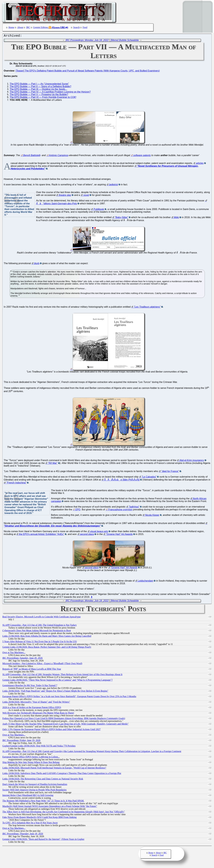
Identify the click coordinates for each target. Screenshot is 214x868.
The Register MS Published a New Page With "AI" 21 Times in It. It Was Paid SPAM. (43, 801)
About (20, 27)
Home (11, 27)
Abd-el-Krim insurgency (192, 461)
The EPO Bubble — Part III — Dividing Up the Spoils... (38, 90)
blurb (37, 264)
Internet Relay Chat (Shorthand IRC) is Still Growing (28, 796)
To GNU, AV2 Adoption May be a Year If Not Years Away (30, 823)
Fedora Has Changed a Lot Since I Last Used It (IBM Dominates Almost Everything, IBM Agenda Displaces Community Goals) (64, 719)
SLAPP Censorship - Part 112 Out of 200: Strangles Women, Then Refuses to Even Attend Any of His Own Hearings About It (62, 675)
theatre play (65, 196)
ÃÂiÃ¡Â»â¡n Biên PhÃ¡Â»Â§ (122, 480)
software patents (142, 156)
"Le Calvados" (149, 477)
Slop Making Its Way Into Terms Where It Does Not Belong (31, 763)
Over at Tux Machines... (14, 653)
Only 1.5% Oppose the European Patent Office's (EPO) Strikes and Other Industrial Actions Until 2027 (51, 730)
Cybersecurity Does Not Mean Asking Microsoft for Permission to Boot (37, 631)
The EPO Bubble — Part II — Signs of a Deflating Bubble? (40, 87)
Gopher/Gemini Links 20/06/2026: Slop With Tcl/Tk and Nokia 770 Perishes (39, 747)
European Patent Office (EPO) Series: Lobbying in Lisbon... (31, 758)
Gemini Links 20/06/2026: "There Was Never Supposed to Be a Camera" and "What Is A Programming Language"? (58, 681)
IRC (28, 27)
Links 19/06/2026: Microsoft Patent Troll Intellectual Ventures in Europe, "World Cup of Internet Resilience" (54, 768)
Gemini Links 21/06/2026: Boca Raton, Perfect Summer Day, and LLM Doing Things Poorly (47, 648)
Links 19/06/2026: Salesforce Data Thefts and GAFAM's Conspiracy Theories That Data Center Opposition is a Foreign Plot (62, 774)
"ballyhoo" (134, 507)
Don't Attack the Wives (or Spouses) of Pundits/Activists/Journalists (35, 785)
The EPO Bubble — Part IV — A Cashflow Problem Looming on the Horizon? (50, 93)
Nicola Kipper (152, 516)
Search (77, 27)
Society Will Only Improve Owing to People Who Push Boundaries (34, 790)
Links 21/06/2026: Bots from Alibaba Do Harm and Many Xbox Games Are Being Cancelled (47, 637)
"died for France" (170, 472)
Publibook (99, 210)
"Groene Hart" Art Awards (119, 535)
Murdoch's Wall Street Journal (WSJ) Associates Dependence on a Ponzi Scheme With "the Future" (50, 807)
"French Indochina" (16, 483)
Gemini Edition (40, 27)
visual (99, 532)
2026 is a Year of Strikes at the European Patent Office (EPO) (32, 708)
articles (200, 164)
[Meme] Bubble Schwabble (125, 41)
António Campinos (59, 156)
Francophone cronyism (120, 510)
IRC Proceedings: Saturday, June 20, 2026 (22, 659)
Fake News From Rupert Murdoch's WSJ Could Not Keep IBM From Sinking (39, 818)
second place (87, 535)
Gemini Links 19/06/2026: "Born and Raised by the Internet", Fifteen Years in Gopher (43, 840)
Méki (176, 218)
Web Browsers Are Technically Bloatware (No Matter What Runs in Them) (38, 714)
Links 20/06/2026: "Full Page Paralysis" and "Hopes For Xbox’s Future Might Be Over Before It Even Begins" (55, 692)
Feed (85, 27)
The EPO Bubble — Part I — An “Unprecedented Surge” (39, 85)
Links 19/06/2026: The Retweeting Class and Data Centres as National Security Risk (43, 779)
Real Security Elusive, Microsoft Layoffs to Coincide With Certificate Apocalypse (42, 617)
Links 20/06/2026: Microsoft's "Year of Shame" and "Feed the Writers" (36, 703)
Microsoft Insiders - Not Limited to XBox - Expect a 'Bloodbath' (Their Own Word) (42, 664)
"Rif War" (53, 464)
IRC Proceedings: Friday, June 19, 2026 (21, 741)
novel (86, 196)
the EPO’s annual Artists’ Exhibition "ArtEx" (42, 535)
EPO (78, 510)
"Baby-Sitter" (121, 218)
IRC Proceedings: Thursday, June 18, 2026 (23, 834)
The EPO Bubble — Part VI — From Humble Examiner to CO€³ (43, 98)
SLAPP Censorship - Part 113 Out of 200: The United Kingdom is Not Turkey (40, 626)
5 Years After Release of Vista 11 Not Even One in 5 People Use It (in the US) (40, 642)
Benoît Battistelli (32, 156)
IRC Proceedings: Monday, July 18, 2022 (87, 41)
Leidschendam (145, 582)
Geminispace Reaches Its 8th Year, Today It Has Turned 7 (30, 686)
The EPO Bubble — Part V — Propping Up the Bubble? (39, 95)
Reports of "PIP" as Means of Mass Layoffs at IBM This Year (32, 670)
